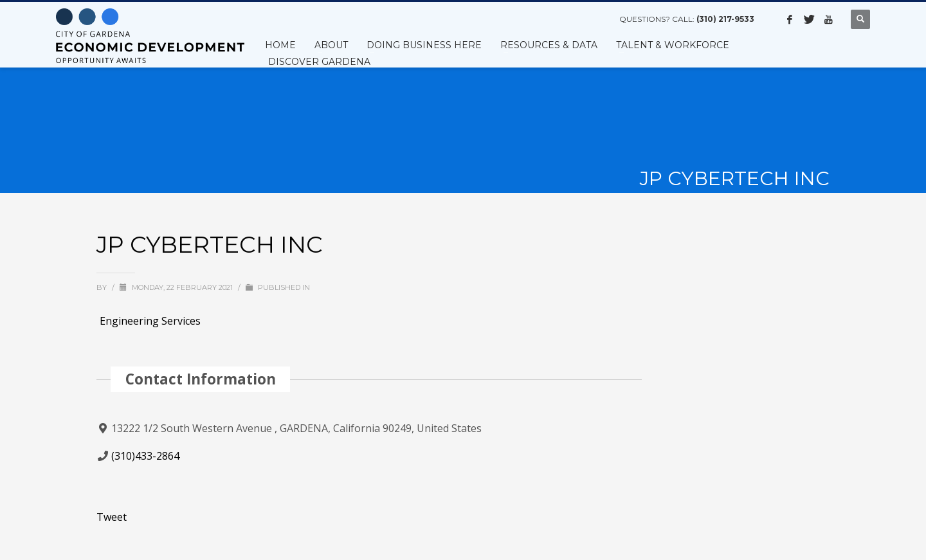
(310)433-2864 (145, 456)
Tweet (112, 517)
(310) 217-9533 (725, 19)
